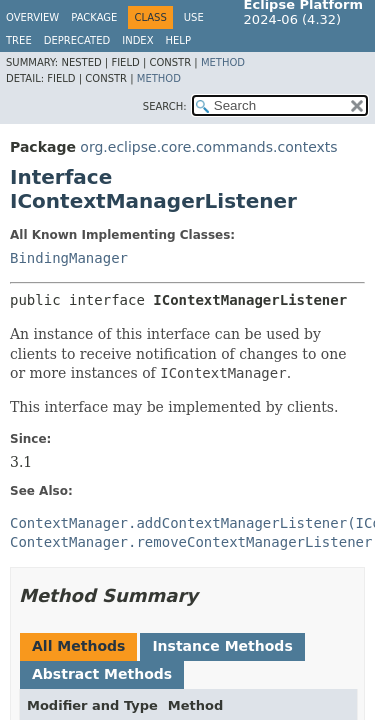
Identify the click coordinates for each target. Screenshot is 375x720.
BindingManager (69, 258)
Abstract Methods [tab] (102, 674)
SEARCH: (165, 106)
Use (194, 17)
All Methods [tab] (78, 646)
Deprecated (77, 40)
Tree (19, 40)
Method (223, 62)
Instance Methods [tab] (222, 646)
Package (94, 17)
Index (137, 40)
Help (178, 40)
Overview (32, 17)
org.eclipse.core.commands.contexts (208, 147)
